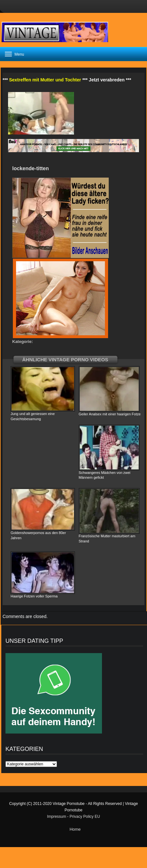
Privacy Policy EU (85, 817)
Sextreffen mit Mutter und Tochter (45, 80)
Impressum (56, 817)
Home (75, 829)
